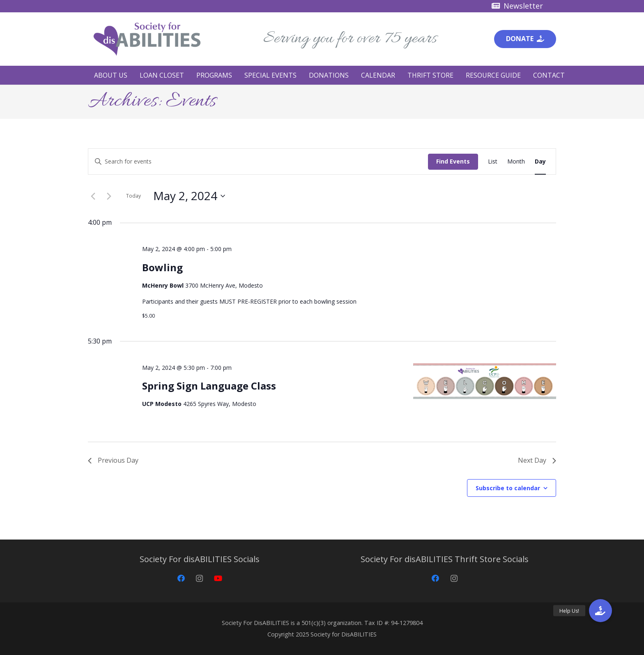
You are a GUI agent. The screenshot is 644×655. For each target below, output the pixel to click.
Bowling (162, 267)
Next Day (537, 460)
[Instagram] (199, 578)
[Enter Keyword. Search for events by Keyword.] (258, 162)
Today (133, 196)
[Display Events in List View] (493, 162)
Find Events (453, 161)
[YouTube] (218, 578)
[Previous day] (93, 196)
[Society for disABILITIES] (147, 39)
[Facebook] (181, 578)
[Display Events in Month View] (516, 162)
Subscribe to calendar (508, 488)
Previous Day (113, 460)
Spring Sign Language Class (209, 386)
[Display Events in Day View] (540, 162)
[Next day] (109, 196)
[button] (600, 611)
